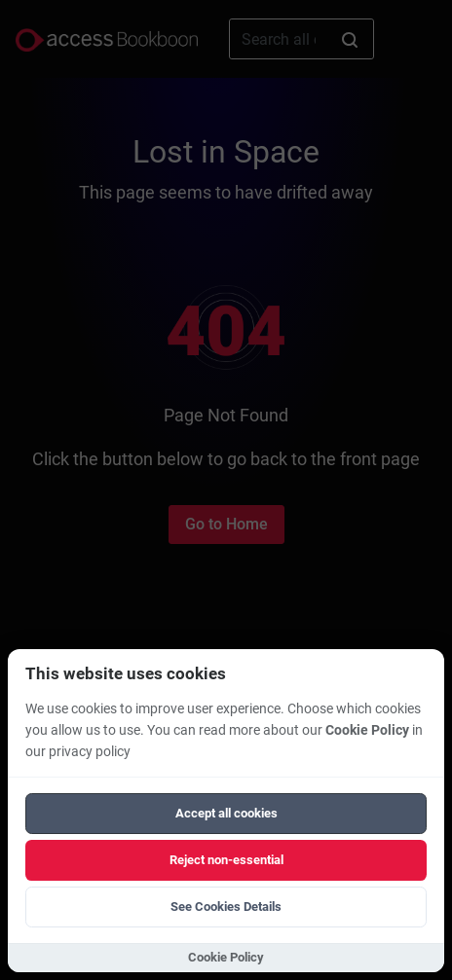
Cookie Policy (367, 730)
